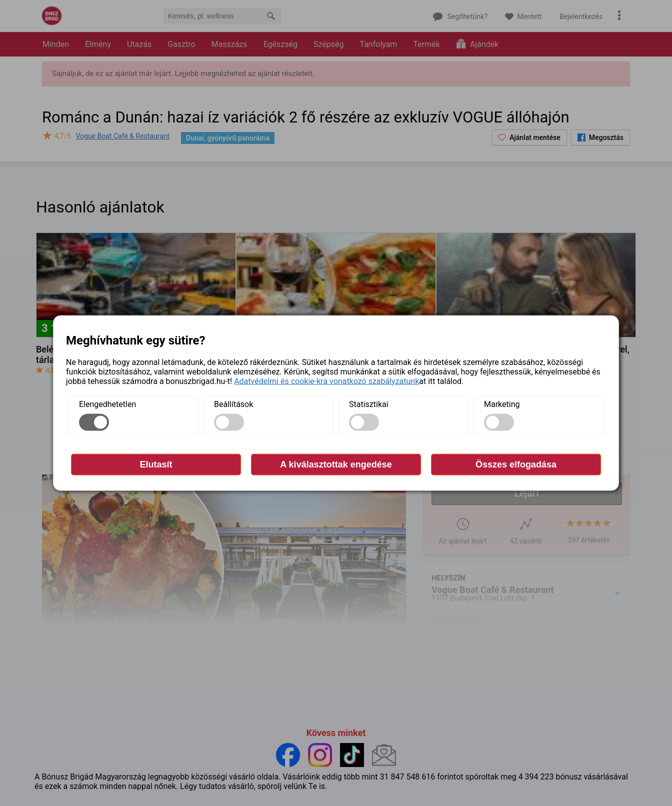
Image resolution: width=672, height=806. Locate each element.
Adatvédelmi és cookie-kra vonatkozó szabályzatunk (326, 381)
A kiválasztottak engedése (336, 464)
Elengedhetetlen (107, 404)
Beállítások (233, 404)
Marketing (502, 404)
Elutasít (156, 464)
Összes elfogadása (516, 464)
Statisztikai (369, 404)
